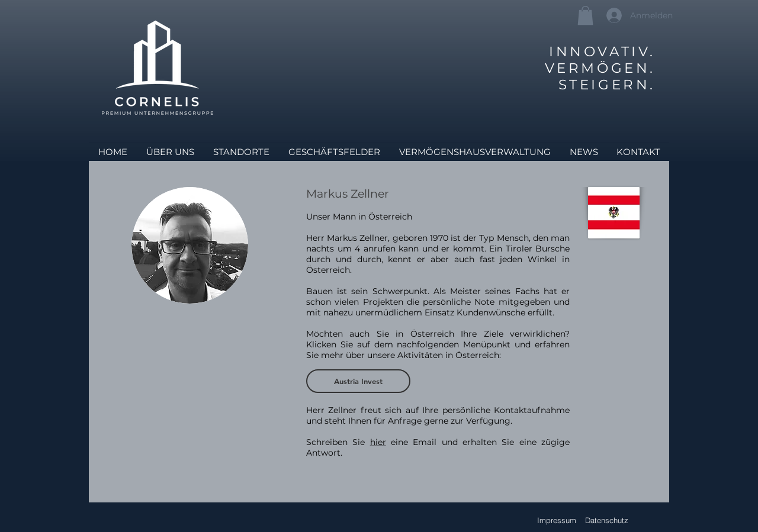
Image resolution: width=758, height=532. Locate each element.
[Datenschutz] (607, 520)
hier (378, 442)
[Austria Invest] (358, 381)
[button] (585, 15)
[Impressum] (556, 520)
